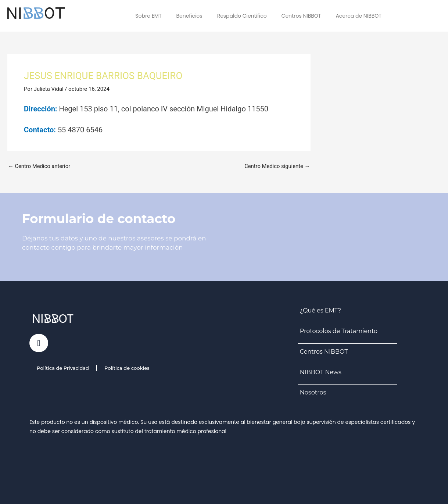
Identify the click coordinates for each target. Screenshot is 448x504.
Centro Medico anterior (40, 166)
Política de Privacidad (63, 368)
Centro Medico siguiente (277, 166)
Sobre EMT (148, 16)
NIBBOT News (321, 372)
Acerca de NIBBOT (358, 16)
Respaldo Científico (242, 16)
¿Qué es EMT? (320, 310)
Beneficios (189, 16)
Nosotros (313, 392)
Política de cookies (127, 368)
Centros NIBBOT (301, 16)
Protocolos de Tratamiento (339, 331)
